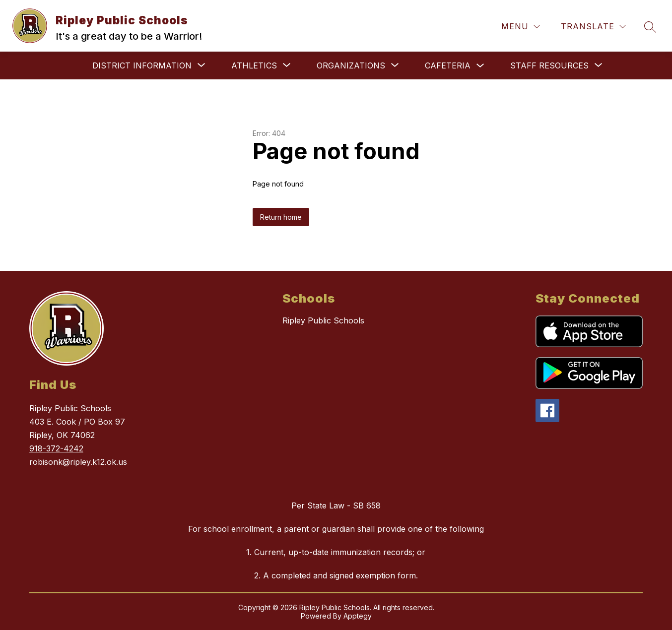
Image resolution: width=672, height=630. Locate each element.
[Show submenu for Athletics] (254, 65)
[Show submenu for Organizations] (351, 65)
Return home (281, 217)
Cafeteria (448, 65)
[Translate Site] (593, 27)
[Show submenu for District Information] (142, 65)
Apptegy (358, 616)
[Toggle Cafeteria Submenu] (480, 66)
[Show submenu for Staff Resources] (549, 65)
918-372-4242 (56, 448)
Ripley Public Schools (323, 320)
